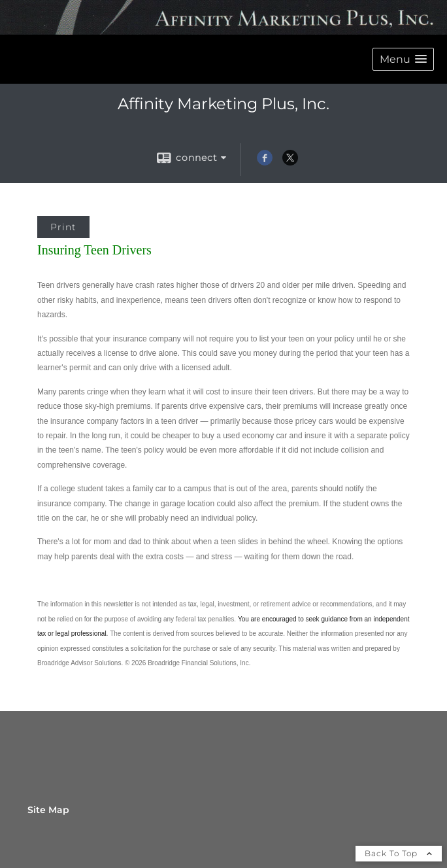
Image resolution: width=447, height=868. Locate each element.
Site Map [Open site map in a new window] (48, 810)
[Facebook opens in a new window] (265, 162)
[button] (403, 59)
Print (63, 227)
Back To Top (399, 853)
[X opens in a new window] (290, 162)
